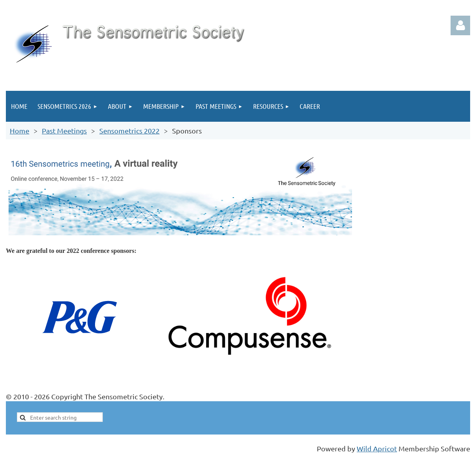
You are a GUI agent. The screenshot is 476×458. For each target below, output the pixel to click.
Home (20, 131)
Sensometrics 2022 (129, 131)
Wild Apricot (377, 448)
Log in (460, 25)
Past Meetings (64, 131)
